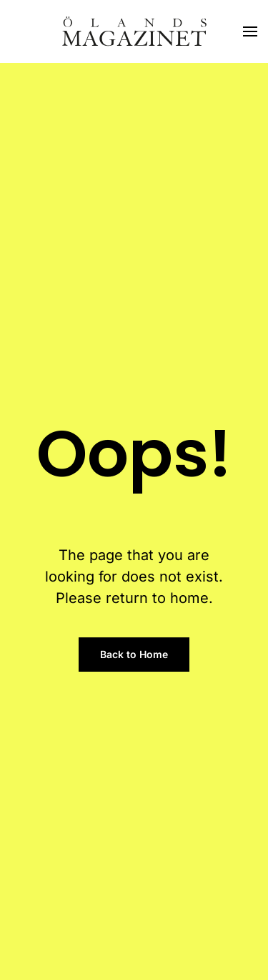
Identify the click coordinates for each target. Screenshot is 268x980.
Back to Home (134, 654)
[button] (250, 31)
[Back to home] (134, 31)
